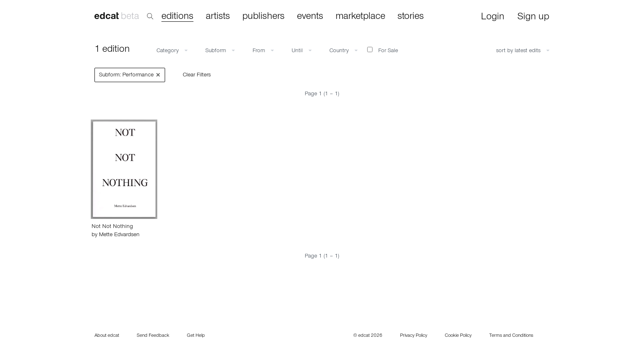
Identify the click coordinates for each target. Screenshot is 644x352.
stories (411, 17)
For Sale (383, 51)
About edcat (107, 336)
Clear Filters (197, 76)
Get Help (196, 336)
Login (493, 17)
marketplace (360, 17)
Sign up (533, 17)
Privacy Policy (414, 336)
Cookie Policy (458, 336)
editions (177, 17)
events (310, 17)
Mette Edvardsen (119, 235)
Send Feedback (153, 336)
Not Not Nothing (112, 227)
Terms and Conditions (511, 336)
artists (218, 17)
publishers (263, 17)
